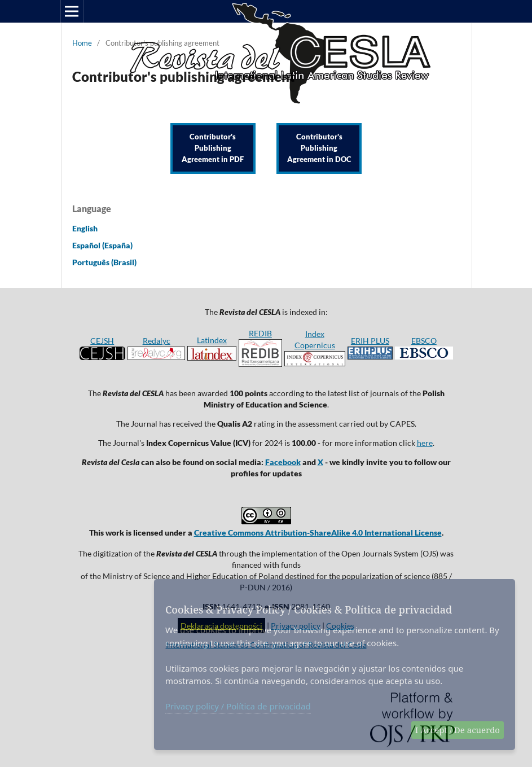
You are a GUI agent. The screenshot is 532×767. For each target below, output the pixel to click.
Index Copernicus (315, 348)
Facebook (283, 462)
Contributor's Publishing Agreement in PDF (213, 148)
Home (82, 43)
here (425, 443)
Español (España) (102, 245)
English (85, 228)
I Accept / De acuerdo (458, 730)
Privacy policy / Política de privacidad (238, 706)
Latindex (212, 340)
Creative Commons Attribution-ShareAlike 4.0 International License (318, 532)
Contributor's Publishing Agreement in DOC (319, 148)
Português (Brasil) (104, 262)
